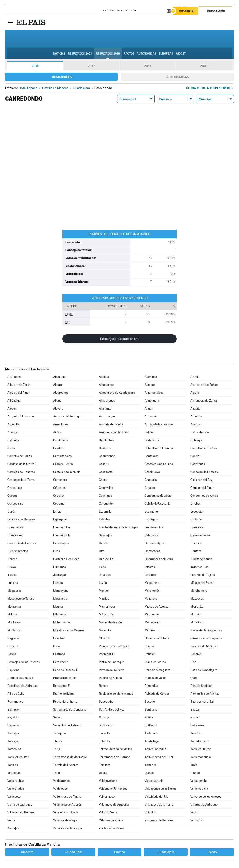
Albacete (27, 852)
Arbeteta (196, 417)
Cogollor (59, 496)
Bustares (105, 448)
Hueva (12, 567)
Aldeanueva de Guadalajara (117, 393)
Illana (102, 567)
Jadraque (60, 575)
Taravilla (105, 733)
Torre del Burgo (201, 749)
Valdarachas (16, 781)
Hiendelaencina (18, 551)
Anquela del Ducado (21, 417)
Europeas (166, 54)
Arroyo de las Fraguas (159, 425)
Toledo (212, 852)
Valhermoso (107, 797)
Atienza (12, 432)
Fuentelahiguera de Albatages (118, 528)
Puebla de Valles (155, 678)
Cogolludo (105, 496)
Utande (195, 773)
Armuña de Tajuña (111, 425)
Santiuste (151, 710)
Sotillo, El (151, 726)
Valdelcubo (60, 789)
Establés (104, 520)
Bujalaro (59, 448)
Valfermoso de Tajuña (67, 797)
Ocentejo (59, 638)
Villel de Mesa (108, 813)
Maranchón (152, 591)
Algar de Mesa (154, 393)
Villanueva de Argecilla (114, 805)
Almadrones (107, 401)
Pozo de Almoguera (158, 670)
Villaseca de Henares (21, 813)
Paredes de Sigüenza (204, 646)
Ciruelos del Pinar (202, 488)
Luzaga (58, 583)
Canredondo (107, 456)
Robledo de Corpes (157, 694)
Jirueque (105, 575)
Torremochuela (201, 757)
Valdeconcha (199, 781)
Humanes (60, 567)
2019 (35, 66)
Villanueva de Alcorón (67, 805)
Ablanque (59, 377)
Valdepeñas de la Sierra (160, 789)
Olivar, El (105, 638)
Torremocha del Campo (114, 757)
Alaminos (151, 377)
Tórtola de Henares (66, 765)
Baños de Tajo (200, 432)
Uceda (103, 773)
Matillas (104, 599)
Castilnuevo (152, 472)
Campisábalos (62, 456)
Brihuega (196, 440)
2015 (91, 66)
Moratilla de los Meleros (69, 630)
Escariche (151, 512)
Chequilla (151, 480)
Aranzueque (107, 417)
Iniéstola (150, 567)
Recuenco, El (62, 686)
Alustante (105, 409)
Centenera (60, 480)
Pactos (129, 54)
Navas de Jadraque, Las (206, 630)
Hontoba (196, 551)
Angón (149, 409)
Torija (57, 749)
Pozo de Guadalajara (204, 670)
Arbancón (151, 417)
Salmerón (14, 710)
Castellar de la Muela (67, 472)
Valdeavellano (108, 781)
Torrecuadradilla (156, 749)
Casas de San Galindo (159, 464)
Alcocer (150, 385)
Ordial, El (13, 646)
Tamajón (13, 733)
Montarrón (14, 630)
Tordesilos (14, 749)
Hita (102, 551)
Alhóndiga (14, 401)
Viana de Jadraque (20, 805)
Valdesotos (15, 797)
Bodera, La (152, 440)
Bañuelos (14, 440)
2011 (148, 66)
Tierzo (57, 741)
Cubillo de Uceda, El (158, 504)
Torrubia (13, 765)
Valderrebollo (199, 789)
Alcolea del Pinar (19, 393)
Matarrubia (60, 599)
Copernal (59, 504)
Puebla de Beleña (110, 678)
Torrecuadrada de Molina (116, 749)
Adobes (104, 377)
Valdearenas (61, 781)
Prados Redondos (65, 678)
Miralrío (195, 615)
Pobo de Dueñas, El (66, 670)
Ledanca (150, 575)
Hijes (56, 551)
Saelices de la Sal (202, 702)
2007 (204, 66)
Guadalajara (61, 543)
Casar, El (105, 464)
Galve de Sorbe (200, 535)
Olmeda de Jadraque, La (207, 638)
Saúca (195, 710)
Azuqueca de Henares (113, 432)
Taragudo (60, 733)
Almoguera (152, 401)
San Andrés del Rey (112, 710)
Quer (194, 678)
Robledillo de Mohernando (116, 694)
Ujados (149, 773)
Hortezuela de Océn (66, 559)
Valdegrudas (16, 789)
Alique (57, 401)
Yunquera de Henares (159, 821)
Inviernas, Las (199, 567)
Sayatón (13, 718)
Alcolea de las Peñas (204, 385)
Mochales (14, 623)
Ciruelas (150, 488)
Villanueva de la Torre (159, 805)
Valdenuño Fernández (113, 789)
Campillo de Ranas (20, 456)
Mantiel (104, 591)
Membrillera (107, 607)
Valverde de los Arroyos (206, 797)
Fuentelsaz (197, 528)
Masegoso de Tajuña (21, 599)
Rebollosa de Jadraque (23, 686)
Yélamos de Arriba (111, 821)
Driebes (196, 504)
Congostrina (15, 504)
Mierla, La (197, 607)
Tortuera (105, 765)
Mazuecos (197, 599)
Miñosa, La (106, 615)
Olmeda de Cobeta (157, 638)
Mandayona (61, 591)
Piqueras (13, 670)
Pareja (12, 654)
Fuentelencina (154, 528)
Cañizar (195, 456)
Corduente (106, 504)
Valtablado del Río (156, 797)
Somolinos (106, 726)
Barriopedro (61, 440)
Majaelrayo (152, 583)
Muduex (150, 630)
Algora (195, 393)
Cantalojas (152, 456)
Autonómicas (178, 77)
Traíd (194, 765)
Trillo (56, 773)
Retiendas (151, 686)
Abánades (14, 377)
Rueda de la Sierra (65, 702)
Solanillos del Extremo (68, 726)
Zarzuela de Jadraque (68, 829)
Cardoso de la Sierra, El (23, 464)
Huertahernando (201, 559)
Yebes (194, 813)
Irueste (12, 575)
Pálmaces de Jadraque (114, 646)
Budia (11, 448)
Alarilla (195, 377)
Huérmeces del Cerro (159, 559)
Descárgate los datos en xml (120, 339)
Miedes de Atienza (157, 607)
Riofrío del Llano (64, 694)
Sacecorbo (106, 702)
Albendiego (106, 385)
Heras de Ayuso (155, 543)
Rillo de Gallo (16, 694)
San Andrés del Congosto (70, 710)
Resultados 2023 (80, 54)
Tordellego (152, 741)
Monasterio (152, 623)
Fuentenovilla (62, 535)
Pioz (193, 662)
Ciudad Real (73, 852)
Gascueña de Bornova (22, 543)
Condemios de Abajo (158, 496)
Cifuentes (59, 488)
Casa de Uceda (63, 464)
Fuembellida (15, 528)
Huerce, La (106, 559)
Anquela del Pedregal (67, 417)
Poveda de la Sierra (112, 670)
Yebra (11, 821)
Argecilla (13, 425)
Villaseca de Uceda (66, 813)
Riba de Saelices (201, 686)
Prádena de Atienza (20, 678)
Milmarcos (60, 615)
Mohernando (62, 623)
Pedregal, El (107, 654)
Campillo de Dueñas (204, 448)
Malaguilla (14, 591)
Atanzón (196, 425)
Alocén (12, 409)
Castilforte (106, 472)
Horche (12, 559)
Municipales (62, 77)
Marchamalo (199, 591)
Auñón (57, 432)
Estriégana (152, 520)
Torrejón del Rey (18, 757)
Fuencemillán (62, 528)
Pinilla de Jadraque (112, 662)
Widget (181, 54)
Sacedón (151, 702)
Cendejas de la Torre (21, 480)
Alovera (58, 409)
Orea (56, 646)
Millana (12, 615)
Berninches (106, 440)
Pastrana (59, 654)
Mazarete (151, 599)
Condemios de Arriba (204, 496)
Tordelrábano (199, 741)
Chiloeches (15, 488)
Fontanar (196, 520)
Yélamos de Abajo (65, 821)
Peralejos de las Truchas (24, 662)
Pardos (149, 646)
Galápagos (152, 535)
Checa (103, 480)
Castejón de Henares (21, 472)
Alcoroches (61, 393)
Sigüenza (14, 726)
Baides (149, 432)
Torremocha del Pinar (159, 757)
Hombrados (152, 551)
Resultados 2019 (108, 54)
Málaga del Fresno (202, 583)
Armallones (61, 425)
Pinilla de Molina (155, 662)
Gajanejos (105, 535)
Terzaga (13, 741)
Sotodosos (197, 726)
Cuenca (119, 852)
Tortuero (150, 765)
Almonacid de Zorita (204, 401)
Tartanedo (151, 733)
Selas (57, 718)
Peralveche (61, 662)
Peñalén (150, 654)
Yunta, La (197, 821)
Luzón (103, 583)
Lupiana (13, 583)
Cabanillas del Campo (159, 448)
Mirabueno (152, 615)
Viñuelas (150, 813)
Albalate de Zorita (19, 385)
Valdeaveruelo (154, 781)
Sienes (195, 718)
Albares (58, 385)
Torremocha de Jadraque (70, 757)
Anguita (195, 409)
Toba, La (105, 741)
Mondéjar (197, 623)
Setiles (149, 718)
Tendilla (196, 733)
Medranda (14, 607)
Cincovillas (106, 488)
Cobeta (12, 496)
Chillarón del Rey (201, 480)
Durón (12, 512)
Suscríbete (186, 11)
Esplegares (60, 520)
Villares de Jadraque (204, 805)
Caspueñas (198, 464)
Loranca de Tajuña (203, 575)
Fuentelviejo (15, 535)
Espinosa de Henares (21, 520)
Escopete (197, 512)
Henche (104, 543)
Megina (58, 607)
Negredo (13, 638)
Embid (57, 512)
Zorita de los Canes (111, 829)
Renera (104, 686)
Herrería (196, 543)
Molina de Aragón (110, 623)
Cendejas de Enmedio (205, 472)
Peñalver (196, 654)
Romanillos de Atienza (205, 694)
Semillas (105, 718)
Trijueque (14, 773)
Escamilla (105, 512)
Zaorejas (13, 829)
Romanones (15, 702)
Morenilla (105, 630)
